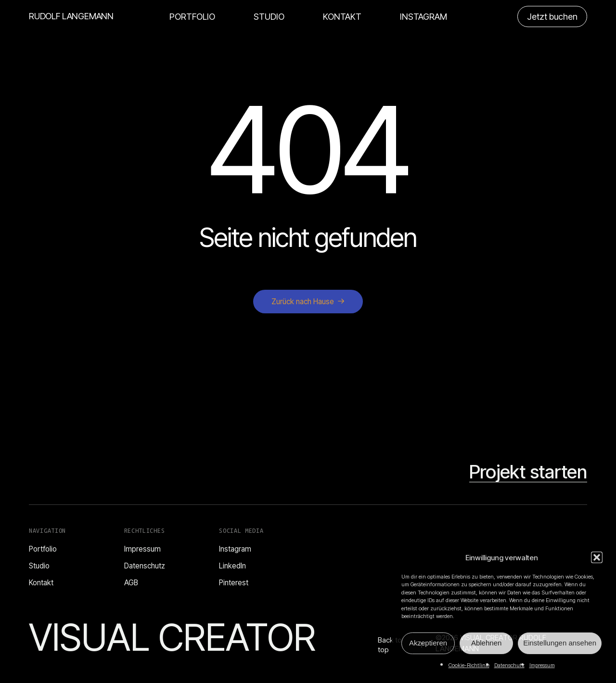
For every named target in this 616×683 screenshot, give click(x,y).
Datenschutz (509, 665)
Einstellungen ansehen (560, 643)
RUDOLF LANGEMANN (71, 16)
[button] (597, 557)
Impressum (542, 665)
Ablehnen (486, 643)
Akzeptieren (428, 643)
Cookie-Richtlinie (469, 665)
